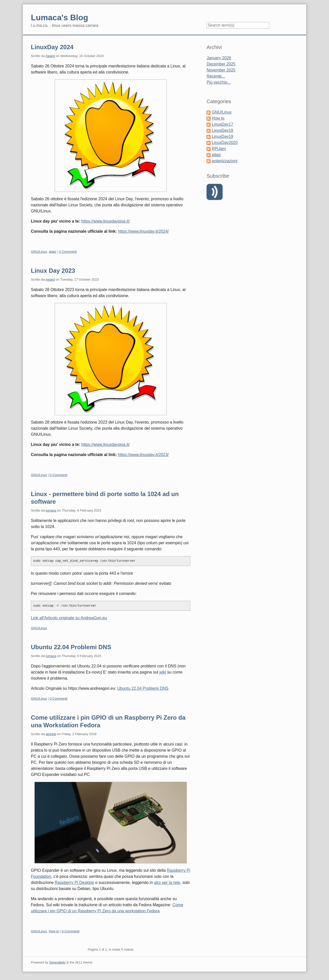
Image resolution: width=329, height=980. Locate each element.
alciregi (51, 734)
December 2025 (221, 64)
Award (50, 56)
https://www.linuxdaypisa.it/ (105, 221)
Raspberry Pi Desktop (74, 883)
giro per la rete (167, 883)
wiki (163, 672)
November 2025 (221, 70)
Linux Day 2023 (53, 271)
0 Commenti (68, 252)
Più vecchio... (219, 82)
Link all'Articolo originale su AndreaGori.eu (69, 618)
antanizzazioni (225, 161)
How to (54, 931)
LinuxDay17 (223, 124)
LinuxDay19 (223, 137)
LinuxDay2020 (225, 143)
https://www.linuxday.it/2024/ (143, 231)
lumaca (51, 510)
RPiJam (219, 149)
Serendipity (57, 962)
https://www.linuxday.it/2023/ (143, 455)
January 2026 (219, 58)
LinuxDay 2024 (52, 47)
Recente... (216, 76)
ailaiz (53, 252)
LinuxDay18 (223, 130)
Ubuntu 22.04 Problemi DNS (71, 647)
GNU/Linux (39, 252)
